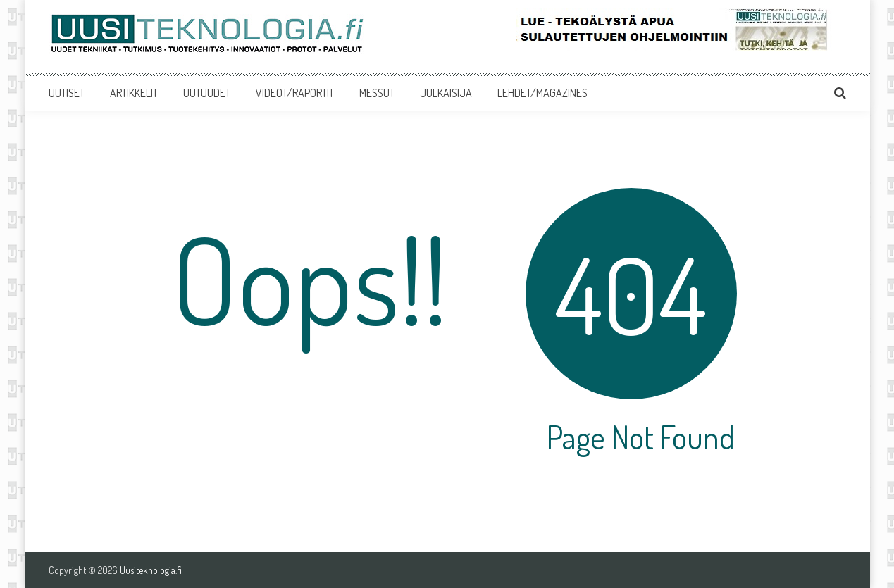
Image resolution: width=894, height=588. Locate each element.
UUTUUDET (207, 93)
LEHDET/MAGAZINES (542, 93)
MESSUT (377, 93)
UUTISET (67, 93)
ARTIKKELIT (134, 93)
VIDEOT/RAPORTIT (295, 93)
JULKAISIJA (446, 93)
